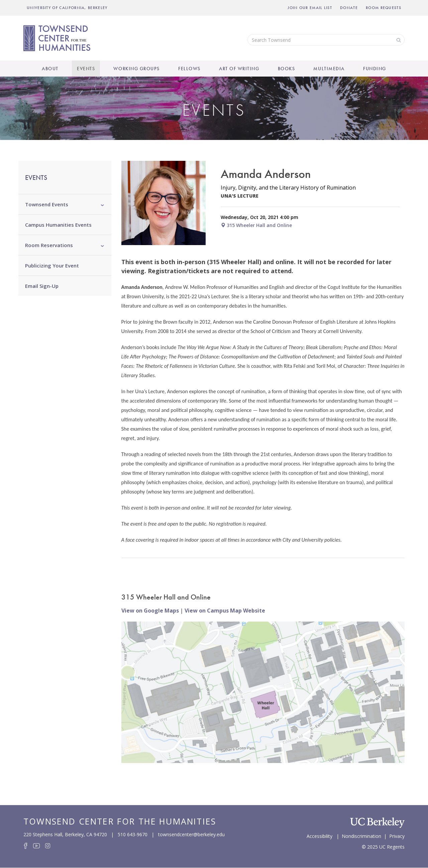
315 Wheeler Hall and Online (256, 225)
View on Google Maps (150, 611)
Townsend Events (47, 204)
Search (398, 40)
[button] (102, 204)
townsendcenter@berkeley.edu (191, 834)
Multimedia (329, 69)
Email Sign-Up (42, 286)
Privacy (397, 836)
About (50, 69)
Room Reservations (49, 245)
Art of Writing (239, 69)
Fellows (189, 69)
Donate (349, 8)
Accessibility (319, 836)
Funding (375, 69)
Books (287, 69)
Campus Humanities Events (58, 225)
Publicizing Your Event (52, 265)
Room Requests (384, 8)
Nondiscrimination (361, 836)
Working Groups (136, 69)
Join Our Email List (310, 8)
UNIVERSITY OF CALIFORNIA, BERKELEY (67, 8)
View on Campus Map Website (225, 611)
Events (86, 69)
